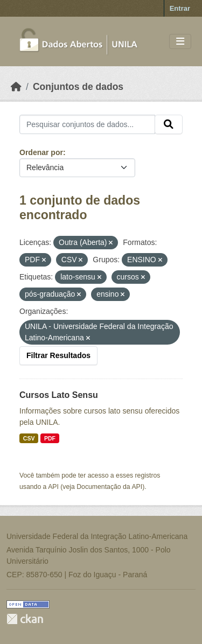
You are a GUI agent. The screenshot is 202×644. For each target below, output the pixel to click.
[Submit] (169, 124)
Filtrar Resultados (58, 355)
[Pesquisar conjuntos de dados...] (87, 124)
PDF (50, 438)
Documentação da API (109, 487)
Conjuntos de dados (78, 87)
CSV (29, 438)
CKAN (25, 619)
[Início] (16, 87)
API (53, 487)
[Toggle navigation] (180, 42)
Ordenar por (41, 152)
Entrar (180, 8)
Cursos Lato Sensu (59, 395)
